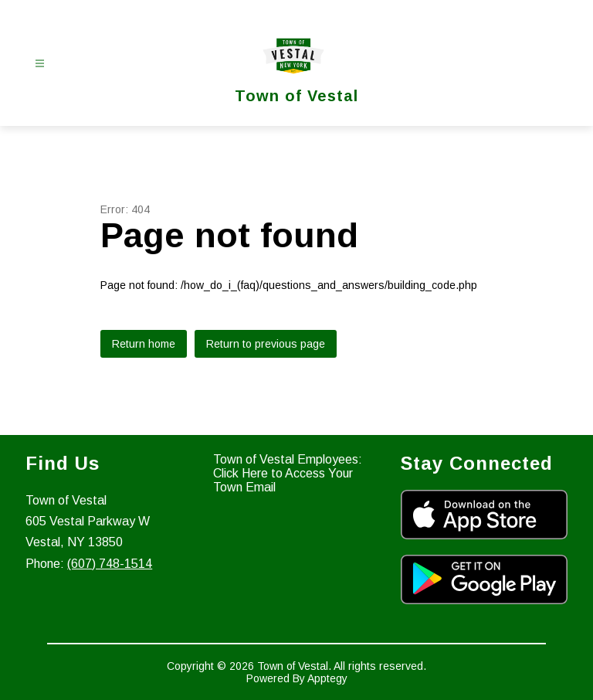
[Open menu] (40, 64)
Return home (144, 344)
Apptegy (327, 678)
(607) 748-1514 (110, 564)
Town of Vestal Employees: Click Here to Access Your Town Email (288, 473)
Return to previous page (266, 344)
